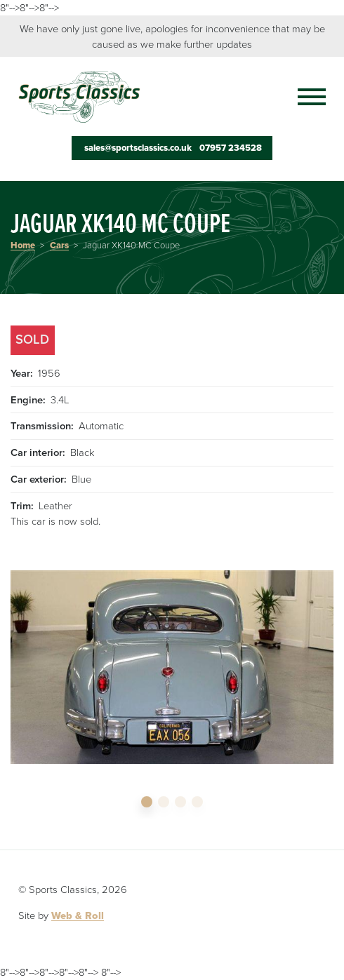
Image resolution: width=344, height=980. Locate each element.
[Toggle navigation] (305, 97)
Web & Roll (78, 915)
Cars (59, 246)
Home (23, 246)
